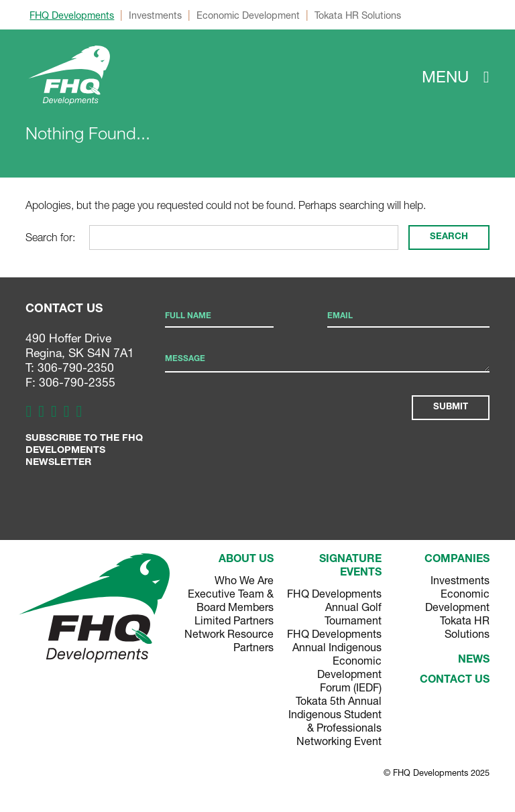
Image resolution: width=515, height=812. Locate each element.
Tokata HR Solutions (358, 15)
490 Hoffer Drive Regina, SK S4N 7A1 (80, 345)
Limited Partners (234, 620)
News (474, 661)
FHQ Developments (72, 15)
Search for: (50, 237)
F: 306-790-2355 (70, 382)
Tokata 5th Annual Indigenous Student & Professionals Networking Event (335, 721)
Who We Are (244, 580)
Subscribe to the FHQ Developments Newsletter (84, 451)
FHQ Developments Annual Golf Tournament (334, 607)
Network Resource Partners (229, 640)
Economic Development (248, 15)
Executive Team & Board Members (231, 600)
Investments (155, 15)
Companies (457, 560)
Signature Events (350, 567)
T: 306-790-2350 (70, 367)
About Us (246, 560)
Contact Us (455, 681)
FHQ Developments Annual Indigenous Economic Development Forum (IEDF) (334, 660)
